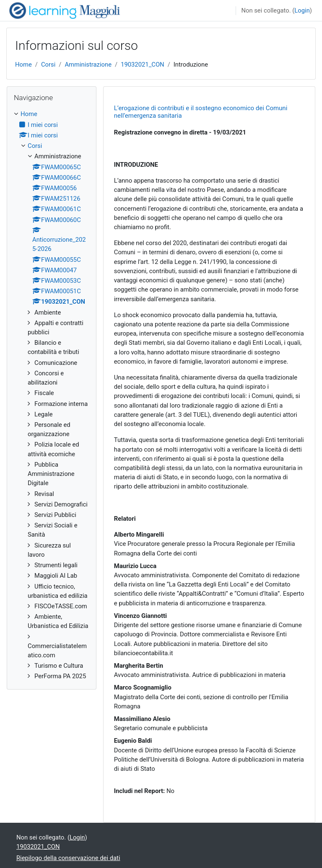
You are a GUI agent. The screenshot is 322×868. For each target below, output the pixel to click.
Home (23, 65)
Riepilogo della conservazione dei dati (68, 858)
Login (302, 10)
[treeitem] (52, 395)
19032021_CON (143, 65)
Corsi (48, 65)
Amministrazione (88, 65)
